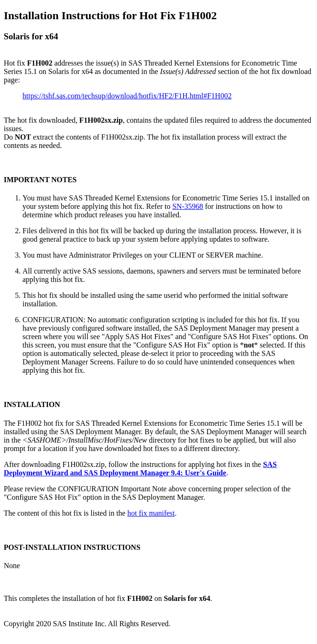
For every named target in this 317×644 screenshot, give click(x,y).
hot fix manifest (151, 513)
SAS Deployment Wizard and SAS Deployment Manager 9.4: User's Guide (140, 469)
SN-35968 (188, 206)
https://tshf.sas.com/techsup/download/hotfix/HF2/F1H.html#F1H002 (127, 96)
